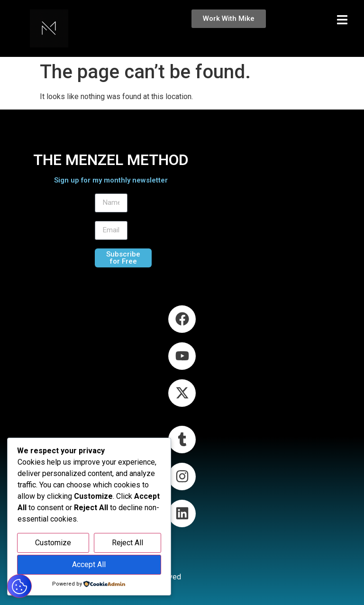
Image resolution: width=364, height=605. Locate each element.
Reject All (127, 543)
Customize (53, 543)
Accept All (89, 564)
